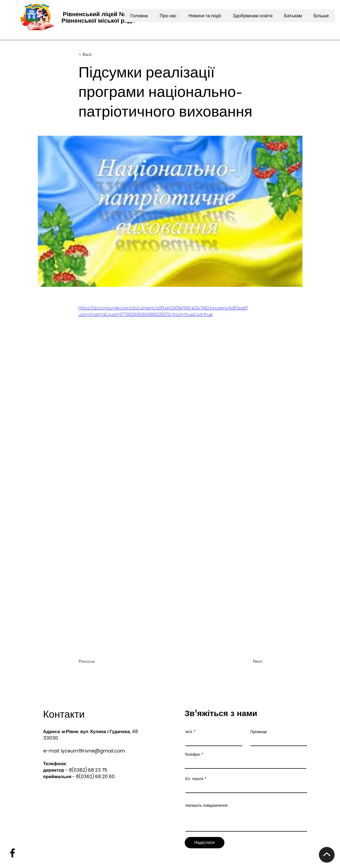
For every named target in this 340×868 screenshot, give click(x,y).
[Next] (249, 661)
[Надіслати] (205, 843)
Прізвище (259, 732)
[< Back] (96, 55)
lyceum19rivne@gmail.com (93, 751)
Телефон (193, 754)
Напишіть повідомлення (207, 805)
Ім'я (189, 732)
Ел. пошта (194, 779)
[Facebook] (12, 853)
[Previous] (96, 661)
